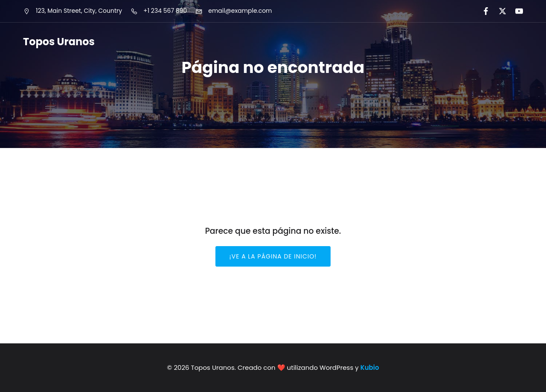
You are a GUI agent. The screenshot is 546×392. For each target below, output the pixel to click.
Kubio (370, 367)
